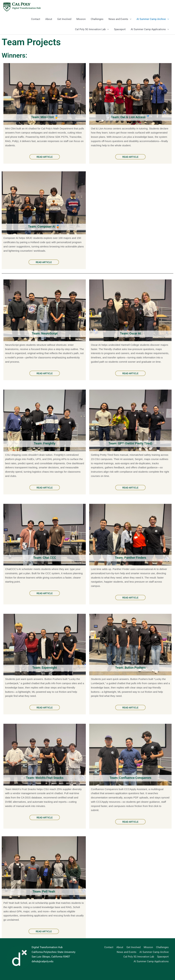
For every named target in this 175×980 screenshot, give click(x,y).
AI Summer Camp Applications (148, 29)
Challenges (97, 19)
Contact (36, 19)
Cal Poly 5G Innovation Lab (90, 29)
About (49, 19)
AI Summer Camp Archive (151, 19)
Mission (81, 19)
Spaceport (120, 29)
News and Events (118, 19)
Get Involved (64, 19)
